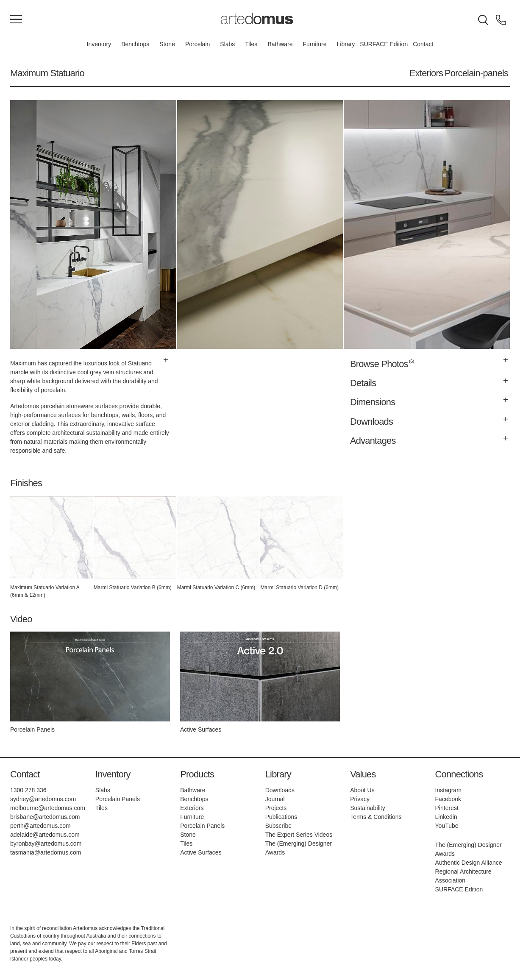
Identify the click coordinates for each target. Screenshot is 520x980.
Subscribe (278, 826)
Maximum (29, 73)
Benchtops (135, 44)
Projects (276, 808)
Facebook (448, 799)
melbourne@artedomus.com (48, 808)
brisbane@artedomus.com (45, 817)
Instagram (448, 790)
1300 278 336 (28, 790)
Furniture (315, 44)
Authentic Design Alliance (469, 863)
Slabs (227, 44)
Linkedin (446, 817)
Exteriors (426, 73)
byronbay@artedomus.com (46, 844)
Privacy (360, 799)
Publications (281, 817)
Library (346, 44)
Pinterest (447, 808)
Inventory (99, 44)
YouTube (447, 826)
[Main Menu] (16, 20)
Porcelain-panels (476, 73)
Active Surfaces (201, 852)
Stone (167, 44)
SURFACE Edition (384, 44)
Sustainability (368, 808)
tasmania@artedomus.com (46, 852)
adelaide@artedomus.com (45, 835)
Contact (423, 44)
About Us (362, 790)
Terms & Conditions (376, 817)
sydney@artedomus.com (43, 799)
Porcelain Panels (118, 799)
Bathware (280, 44)
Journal (275, 799)
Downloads (280, 790)
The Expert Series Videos (299, 835)
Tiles (251, 44)
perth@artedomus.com (40, 826)
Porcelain (197, 44)
